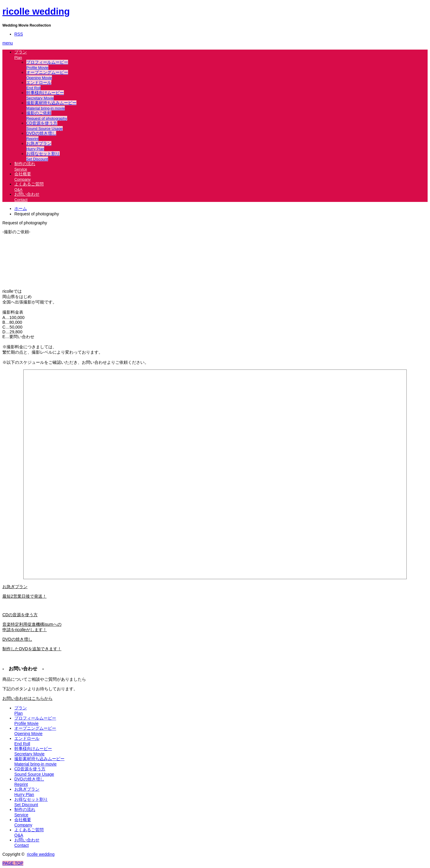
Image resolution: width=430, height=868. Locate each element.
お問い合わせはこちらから (27, 698)
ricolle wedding (36, 11)
